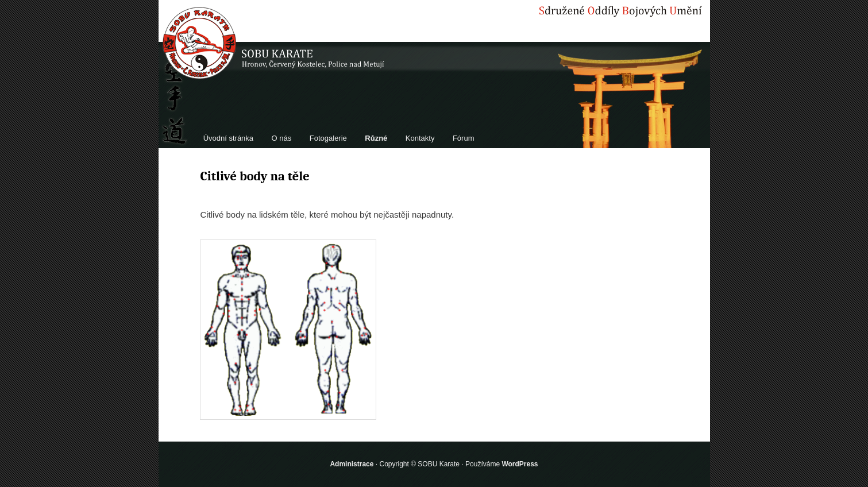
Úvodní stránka (228, 138)
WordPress (520, 464)
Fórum (464, 138)
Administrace (352, 464)
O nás (282, 138)
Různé (376, 138)
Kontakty (420, 138)
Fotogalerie (328, 138)
